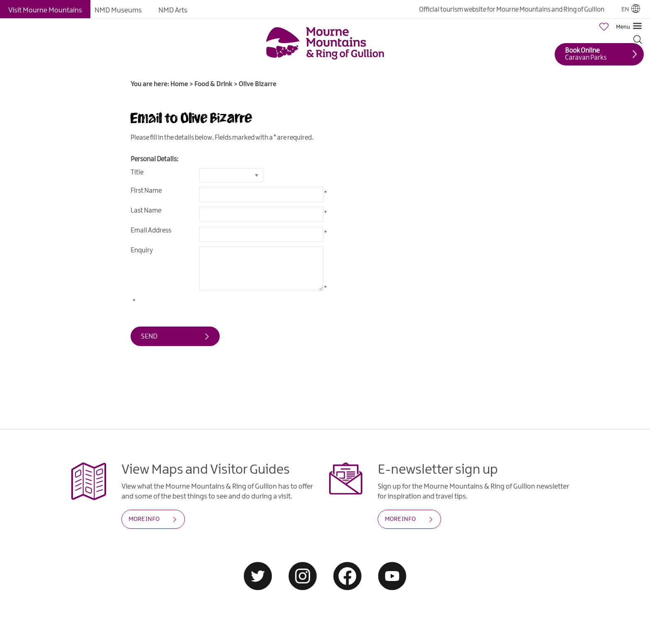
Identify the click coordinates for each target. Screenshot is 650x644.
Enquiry (142, 251)
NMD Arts (173, 10)
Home (179, 84)
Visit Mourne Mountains (45, 10)
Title (137, 173)
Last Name (146, 211)
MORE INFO (144, 519)
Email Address (151, 231)
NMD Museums (118, 10)
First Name (146, 191)
